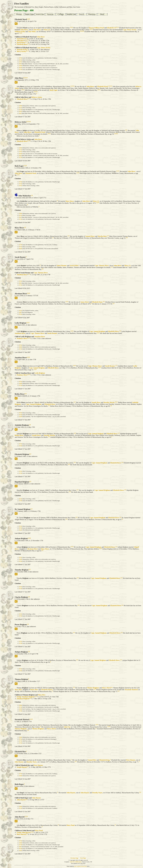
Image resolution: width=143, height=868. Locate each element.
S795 (20, 62)
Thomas (93, 688)
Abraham (32, 549)
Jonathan (22, 274)
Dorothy (109, 402)
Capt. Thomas (102, 266)
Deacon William (96, 28)
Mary (47, 30)
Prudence (22, 338)
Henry (34, 690)
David (21, 42)
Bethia (19, 435)
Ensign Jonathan (26, 697)
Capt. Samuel (97, 331)
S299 (20, 417)
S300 (20, 66)
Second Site (84, 866)
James (62, 266)
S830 (20, 154)
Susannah (131, 690)
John (24, 30)
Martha (102, 236)
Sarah (21, 39)
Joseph (96, 402)
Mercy (21, 51)
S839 (20, 68)
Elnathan (23, 699)
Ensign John (24, 832)
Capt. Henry (130, 30)
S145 (20, 530)
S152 (20, 311)
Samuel (90, 236)
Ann (32, 32)
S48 (20, 312)
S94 (20, 64)
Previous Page (74, 858)
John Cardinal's (78, 866)
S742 (20, 60)
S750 (20, 58)
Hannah (22, 50)
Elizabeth (111, 28)
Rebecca (37, 97)
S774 (20, 741)
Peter (131, 760)
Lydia (40, 373)
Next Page (83, 858)
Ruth (54, 90)
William (20, 32)
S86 (20, 847)
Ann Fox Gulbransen (76, 862)
